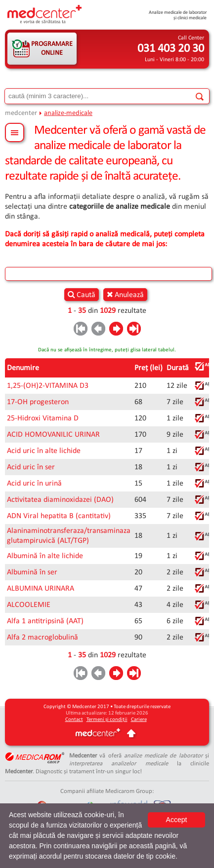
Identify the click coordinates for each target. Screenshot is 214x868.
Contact (74, 720)
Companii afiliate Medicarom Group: (107, 791)
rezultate (132, 311)
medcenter (21, 113)
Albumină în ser (32, 572)
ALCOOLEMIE (29, 605)
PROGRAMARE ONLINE (52, 49)
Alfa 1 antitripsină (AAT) (45, 621)
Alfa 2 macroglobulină (43, 638)
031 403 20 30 (171, 49)
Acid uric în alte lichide (44, 451)
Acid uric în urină (34, 484)
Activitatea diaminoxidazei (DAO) (60, 500)
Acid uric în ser (31, 467)
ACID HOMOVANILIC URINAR (53, 435)
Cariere (139, 720)
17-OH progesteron (38, 402)
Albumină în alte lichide (45, 556)
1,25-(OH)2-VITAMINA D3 (48, 386)
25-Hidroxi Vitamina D (43, 418)
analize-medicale (68, 113)
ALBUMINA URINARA (41, 589)
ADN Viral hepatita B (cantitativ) (59, 516)
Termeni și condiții (107, 720)
